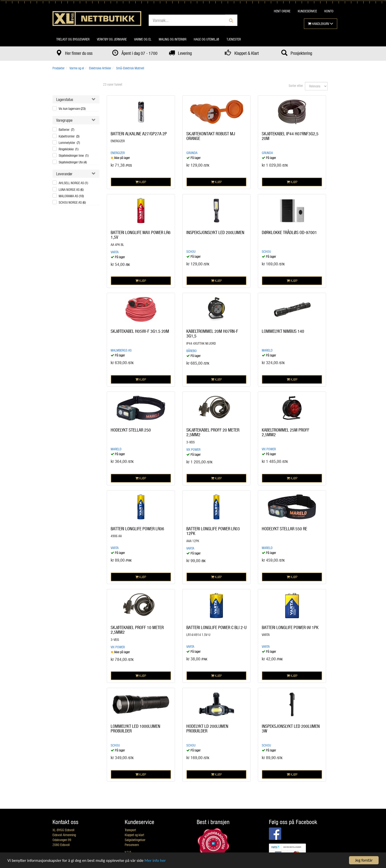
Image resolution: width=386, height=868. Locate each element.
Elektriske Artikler (100, 68)
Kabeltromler (69, 136)
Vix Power (193, 449)
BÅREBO (192, 351)
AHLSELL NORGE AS (73, 183)
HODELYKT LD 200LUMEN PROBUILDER (207, 729)
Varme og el (143, 39)
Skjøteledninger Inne (74, 155)
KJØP (141, 182)
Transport (130, 830)
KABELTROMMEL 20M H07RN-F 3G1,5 (212, 334)
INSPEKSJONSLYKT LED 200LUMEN (215, 232)
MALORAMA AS (71, 196)
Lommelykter (69, 143)
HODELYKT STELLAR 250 (131, 430)
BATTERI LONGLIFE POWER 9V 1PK (290, 627)
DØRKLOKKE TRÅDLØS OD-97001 (289, 232)
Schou (191, 251)
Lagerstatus (65, 99)
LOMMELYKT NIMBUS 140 (283, 331)
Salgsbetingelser (135, 840)
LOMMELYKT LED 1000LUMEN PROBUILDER (135, 729)
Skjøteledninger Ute (73, 162)
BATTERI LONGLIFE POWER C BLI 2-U (216, 627)
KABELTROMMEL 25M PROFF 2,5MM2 (286, 432)
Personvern (132, 845)
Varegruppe (64, 120)
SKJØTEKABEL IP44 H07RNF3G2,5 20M (290, 136)
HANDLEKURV (321, 24)
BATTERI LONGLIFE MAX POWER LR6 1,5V (141, 235)
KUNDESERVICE (307, 11)
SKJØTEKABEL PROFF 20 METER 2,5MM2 (213, 432)
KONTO (329, 11)
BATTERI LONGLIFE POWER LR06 (137, 529)
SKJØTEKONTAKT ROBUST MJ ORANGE (211, 136)
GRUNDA (192, 153)
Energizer (118, 153)
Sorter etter (296, 86)
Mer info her (155, 860)
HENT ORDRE (282, 11)
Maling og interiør (173, 39)
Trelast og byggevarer (73, 39)
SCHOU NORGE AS (72, 202)
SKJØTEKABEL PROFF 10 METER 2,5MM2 (137, 630)
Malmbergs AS (121, 350)
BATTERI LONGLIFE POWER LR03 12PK (213, 531)
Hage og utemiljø (206, 39)
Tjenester (234, 39)
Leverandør (64, 174)
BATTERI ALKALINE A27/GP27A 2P (139, 134)
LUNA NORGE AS (71, 189)
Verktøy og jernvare (112, 39)
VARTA (115, 252)
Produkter (59, 68)
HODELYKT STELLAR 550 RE (284, 529)
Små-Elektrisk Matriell (130, 68)
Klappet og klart (134, 835)
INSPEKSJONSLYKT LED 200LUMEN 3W (291, 729)
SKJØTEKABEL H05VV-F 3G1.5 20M (140, 331)
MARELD (267, 350)
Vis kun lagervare (72, 108)
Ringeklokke (69, 149)
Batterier (66, 129)
